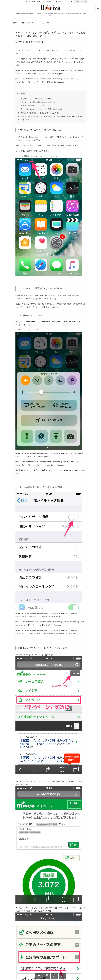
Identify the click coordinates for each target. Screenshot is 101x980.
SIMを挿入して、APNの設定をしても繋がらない (37, 99)
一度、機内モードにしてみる (32, 106)
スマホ (46, 23)
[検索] (86, 2)
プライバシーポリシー (33, 2)
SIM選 (59, 2)
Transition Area (46, 2)
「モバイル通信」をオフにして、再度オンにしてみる (41, 109)
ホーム (17, 23)
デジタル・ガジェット (32, 23)
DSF (54, 2)
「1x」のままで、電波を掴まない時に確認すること (38, 102)
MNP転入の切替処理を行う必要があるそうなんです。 (39, 113)
